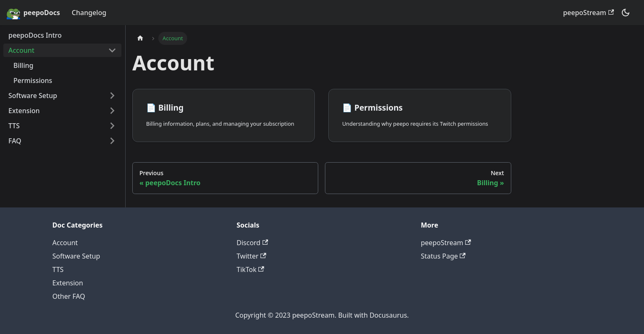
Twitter (251, 256)
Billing (23, 65)
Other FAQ (69, 296)
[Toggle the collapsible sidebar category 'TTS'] (112, 126)
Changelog (89, 13)
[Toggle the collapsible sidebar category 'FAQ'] (112, 141)
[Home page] (140, 38)
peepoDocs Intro (35, 35)
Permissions (33, 80)
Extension (24, 111)
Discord (252, 243)
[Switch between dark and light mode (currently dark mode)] (626, 13)
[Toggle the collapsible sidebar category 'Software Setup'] (112, 96)
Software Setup (33, 96)
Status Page (443, 256)
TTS (14, 126)
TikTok (250, 269)
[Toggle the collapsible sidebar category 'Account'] (112, 50)
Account (21, 50)
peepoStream (589, 13)
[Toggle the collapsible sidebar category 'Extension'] (112, 111)
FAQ (15, 141)
